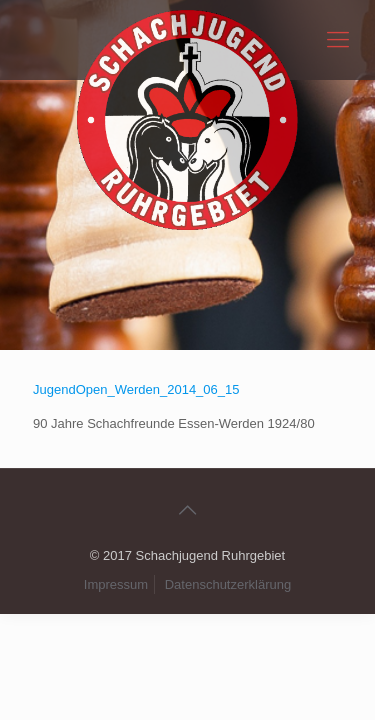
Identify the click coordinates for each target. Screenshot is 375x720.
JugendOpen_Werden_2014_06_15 (136, 389)
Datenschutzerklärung (228, 584)
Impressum (116, 584)
